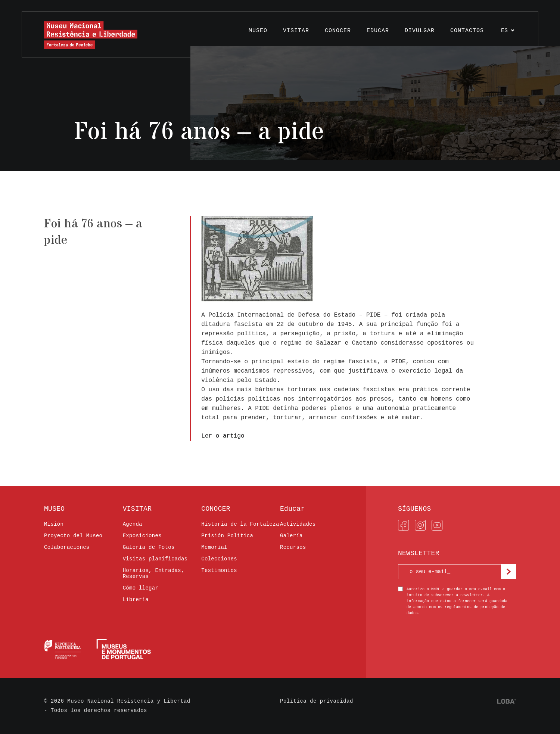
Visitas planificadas (155, 559)
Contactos (467, 31)
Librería (136, 600)
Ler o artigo (223, 436)
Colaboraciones (67, 547)
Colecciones (219, 559)
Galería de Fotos (149, 547)
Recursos (293, 547)
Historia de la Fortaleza (240, 524)
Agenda (133, 524)
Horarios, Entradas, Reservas (154, 573)
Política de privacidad (317, 701)
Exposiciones (142, 536)
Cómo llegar (141, 588)
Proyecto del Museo (73, 536)
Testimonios (219, 570)
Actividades (298, 524)
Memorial (214, 547)
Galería (291, 536)
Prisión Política (227, 536)
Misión (54, 524)
